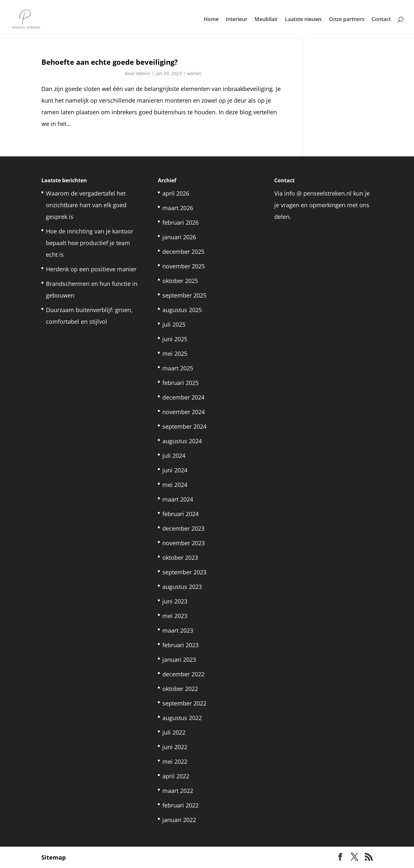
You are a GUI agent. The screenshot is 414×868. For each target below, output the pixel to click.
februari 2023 (180, 645)
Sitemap (54, 857)
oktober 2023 (180, 558)
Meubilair (266, 20)
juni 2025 (175, 339)
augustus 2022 (182, 718)
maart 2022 (178, 791)
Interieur (237, 20)
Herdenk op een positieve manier (91, 269)
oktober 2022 (180, 689)
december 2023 (183, 528)
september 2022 (184, 703)
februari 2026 (180, 222)
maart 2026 (178, 208)
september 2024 (184, 426)
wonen (194, 73)
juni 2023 (175, 601)
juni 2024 (175, 470)
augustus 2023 (182, 587)
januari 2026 (179, 237)
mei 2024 (175, 485)
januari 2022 (179, 820)
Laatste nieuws (303, 20)
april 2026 (176, 193)
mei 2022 (175, 761)
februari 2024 (180, 514)
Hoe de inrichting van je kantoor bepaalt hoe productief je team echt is (90, 243)
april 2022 (176, 776)
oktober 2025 (180, 281)
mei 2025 (175, 354)
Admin (143, 73)
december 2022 (183, 674)
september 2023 (184, 572)
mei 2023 (175, 616)
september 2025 (184, 295)
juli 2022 (174, 732)
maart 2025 (178, 368)
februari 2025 (180, 383)
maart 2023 (178, 630)
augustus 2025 (182, 310)
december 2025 (183, 252)
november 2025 (184, 266)
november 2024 (184, 412)
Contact (381, 20)
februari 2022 (180, 805)
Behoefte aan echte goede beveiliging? (110, 62)
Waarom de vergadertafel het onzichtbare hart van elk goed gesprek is (86, 205)
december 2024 (183, 397)
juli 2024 (174, 456)
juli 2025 (174, 324)
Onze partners (347, 20)
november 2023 (184, 543)
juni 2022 (175, 747)
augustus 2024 (182, 441)
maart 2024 (178, 499)
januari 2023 (179, 659)
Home (211, 20)
